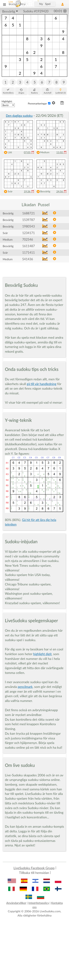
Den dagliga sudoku (19, 116)
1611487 (28, 246)
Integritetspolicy (39, 903)
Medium (42, 152)
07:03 (29, 152)
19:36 (29, 191)
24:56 (61, 191)
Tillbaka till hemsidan (34, 873)
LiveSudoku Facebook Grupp (34, 868)
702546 (28, 239)
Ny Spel (45, 4)
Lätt (7, 152)
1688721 (28, 213)
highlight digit (42, 654)
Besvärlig (9, 11)
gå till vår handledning (42, 384)
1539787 (28, 220)
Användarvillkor (16, 903)
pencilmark (25, 687)
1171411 (28, 253)
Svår (7, 192)
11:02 (61, 152)
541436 (28, 259)
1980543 (28, 226)
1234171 (28, 233)
